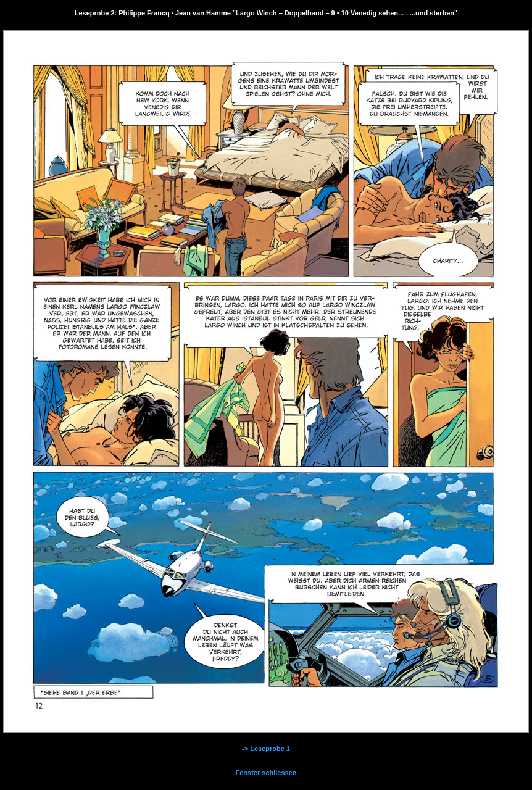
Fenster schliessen (266, 773)
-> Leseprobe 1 (266, 749)
